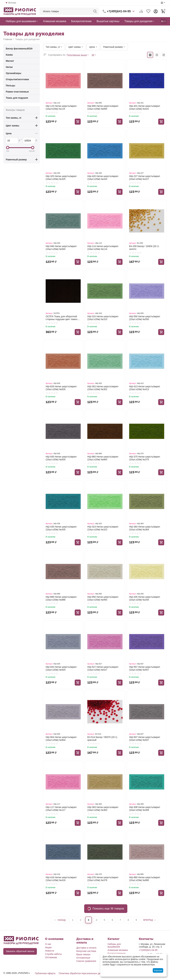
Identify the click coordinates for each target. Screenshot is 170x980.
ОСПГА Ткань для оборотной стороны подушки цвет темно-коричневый (62, 318)
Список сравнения (86, 961)
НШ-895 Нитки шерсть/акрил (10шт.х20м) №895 (103, 107)
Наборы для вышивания (114, 945)
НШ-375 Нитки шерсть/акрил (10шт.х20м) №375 (145, 458)
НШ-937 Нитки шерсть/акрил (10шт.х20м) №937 (145, 739)
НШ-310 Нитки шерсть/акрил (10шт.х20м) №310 (103, 318)
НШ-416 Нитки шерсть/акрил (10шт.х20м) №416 (61, 879)
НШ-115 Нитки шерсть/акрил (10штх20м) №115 (61, 107)
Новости (49, 951)
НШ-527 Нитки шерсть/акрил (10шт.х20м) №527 (103, 668)
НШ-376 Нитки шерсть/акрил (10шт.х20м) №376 (103, 879)
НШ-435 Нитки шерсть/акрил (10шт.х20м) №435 (61, 528)
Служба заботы (53, 954)
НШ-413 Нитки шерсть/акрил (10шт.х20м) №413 (145, 388)
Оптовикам (51, 957)
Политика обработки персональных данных (82, 973)
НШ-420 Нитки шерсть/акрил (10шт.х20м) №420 (103, 178)
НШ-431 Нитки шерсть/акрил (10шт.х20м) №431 (145, 107)
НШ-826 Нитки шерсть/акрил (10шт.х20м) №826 (61, 388)
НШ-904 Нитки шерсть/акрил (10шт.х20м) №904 (61, 739)
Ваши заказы (83, 954)
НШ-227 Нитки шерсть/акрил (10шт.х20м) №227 (145, 178)
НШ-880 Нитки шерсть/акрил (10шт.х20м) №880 (145, 879)
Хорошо (158, 970)
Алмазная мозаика (118, 950)
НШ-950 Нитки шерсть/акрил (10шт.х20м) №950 (103, 598)
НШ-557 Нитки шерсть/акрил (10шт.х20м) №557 (145, 668)
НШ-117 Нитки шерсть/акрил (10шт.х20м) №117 (61, 809)
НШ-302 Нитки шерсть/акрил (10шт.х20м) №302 (103, 388)
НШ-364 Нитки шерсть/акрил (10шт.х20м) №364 (145, 528)
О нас (48, 944)
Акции (48, 947)
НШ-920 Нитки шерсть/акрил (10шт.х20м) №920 (61, 668)
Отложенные (83, 958)
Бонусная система (86, 951)
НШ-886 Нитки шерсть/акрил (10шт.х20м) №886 (61, 598)
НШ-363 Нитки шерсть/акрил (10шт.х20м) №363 (103, 809)
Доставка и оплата (86, 948)
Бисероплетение (117, 953)
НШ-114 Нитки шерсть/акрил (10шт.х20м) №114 (103, 248)
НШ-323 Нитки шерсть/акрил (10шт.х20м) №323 (103, 528)
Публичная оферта (45, 973)
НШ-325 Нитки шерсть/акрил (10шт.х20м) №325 (61, 178)
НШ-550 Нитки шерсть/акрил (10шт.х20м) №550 (145, 318)
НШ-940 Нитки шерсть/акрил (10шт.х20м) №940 (61, 248)
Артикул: (49, 103)
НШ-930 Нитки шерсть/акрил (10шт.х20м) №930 (61, 458)
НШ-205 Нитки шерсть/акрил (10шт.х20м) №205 (145, 598)
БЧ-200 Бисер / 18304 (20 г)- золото (144, 248)
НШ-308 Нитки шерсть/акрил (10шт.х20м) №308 (145, 809)
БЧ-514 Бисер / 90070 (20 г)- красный (102, 739)
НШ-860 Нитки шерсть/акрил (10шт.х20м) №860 (103, 458)
